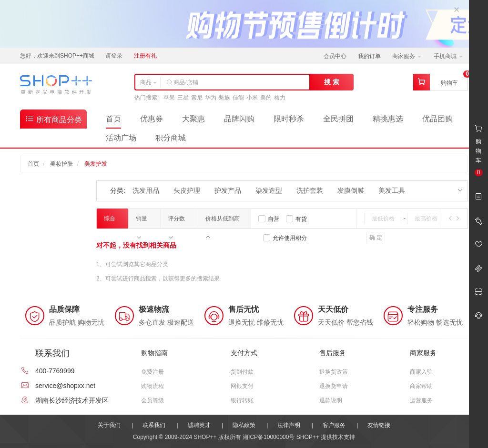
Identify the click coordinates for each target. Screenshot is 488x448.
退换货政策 (334, 372)
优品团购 (437, 119)
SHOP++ (308, 437)
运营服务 (421, 400)
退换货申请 (334, 386)
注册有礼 (145, 56)
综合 (110, 222)
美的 (266, 98)
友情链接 (379, 425)
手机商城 (448, 56)
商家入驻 (421, 372)
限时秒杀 (289, 119)
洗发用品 (146, 190)
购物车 (449, 83)
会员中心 (335, 56)
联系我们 (154, 425)
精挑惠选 (388, 119)
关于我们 (109, 425)
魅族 (224, 98)
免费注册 (152, 372)
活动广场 (121, 138)
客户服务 (334, 425)
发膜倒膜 (351, 190)
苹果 (169, 98)
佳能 (238, 98)
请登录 (114, 56)
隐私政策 (244, 425)
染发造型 (269, 190)
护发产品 (228, 190)
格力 (280, 98)
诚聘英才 (199, 425)
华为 (211, 98)
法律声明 (289, 425)
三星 (183, 98)
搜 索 (332, 82)
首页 (113, 119)
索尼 (197, 98)
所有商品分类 (53, 119)
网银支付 (242, 386)
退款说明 (331, 400)
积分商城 (171, 138)
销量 (142, 222)
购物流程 (152, 386)
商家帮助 (421, 386)
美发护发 (96, 164)
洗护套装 (310, 190)
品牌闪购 (239, 119)
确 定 (376, 238)
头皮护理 (187, 190)
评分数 (176, 222)
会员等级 (152, 400)
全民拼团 (338, 119)
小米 (252, 98)
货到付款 (242, 372)
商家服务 (407, 56)
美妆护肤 (61, 164)
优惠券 (152, 119)
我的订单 (369, 56)
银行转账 (242, 400)
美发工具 (392, 190)
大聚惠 (193, 119)
